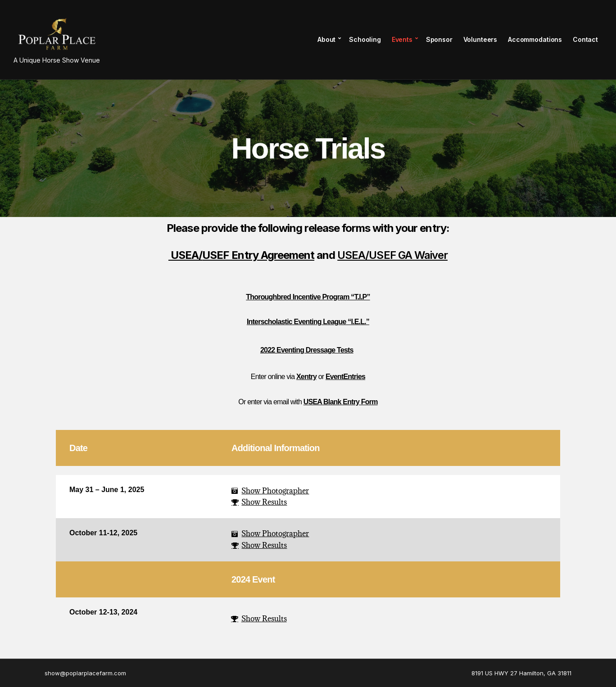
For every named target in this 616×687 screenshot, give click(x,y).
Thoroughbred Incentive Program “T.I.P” (308, 297)
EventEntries (345, 377)
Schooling (365, 39)
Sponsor (439, 39)
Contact (585, 39)
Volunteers (480, 39)
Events (402, 39)
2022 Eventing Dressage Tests (307, 350)
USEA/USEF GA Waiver (392, 255)
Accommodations (535, 39)
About (326, 39)
